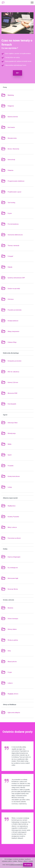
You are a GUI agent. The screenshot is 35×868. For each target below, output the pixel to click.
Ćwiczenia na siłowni (14, 538)
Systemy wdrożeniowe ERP (16, 278)
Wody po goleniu (13, 640)
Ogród (10, 455)
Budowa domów (13, 117)
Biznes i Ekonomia (13, 149)
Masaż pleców (12, 662)
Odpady (10, 267)
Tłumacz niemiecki (13, 246)
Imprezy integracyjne (14, 557)
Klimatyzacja (12, 433)
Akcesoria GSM (12, 393)
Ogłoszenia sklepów (14, 713)
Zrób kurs (11, 299)
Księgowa (11, 106)
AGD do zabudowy (13, 372)
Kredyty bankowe (13, 321)
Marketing (11, 95)
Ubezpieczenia (12, 138)
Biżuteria (10, 608)
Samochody (11, 160)
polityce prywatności (16, 865)
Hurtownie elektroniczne (15, 235)
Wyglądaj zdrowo (13, 694)
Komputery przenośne (15, 361)
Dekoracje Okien (13, 423)
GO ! (17, 73)
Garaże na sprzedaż (14, 289)
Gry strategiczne (13, 568)
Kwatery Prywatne (13, 517)
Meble (10, 444)
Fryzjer (10, 672)
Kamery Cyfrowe (13, 382)
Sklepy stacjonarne (13, 331)
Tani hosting (11, 203)
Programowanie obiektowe (16, 181)
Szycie (10, 213)
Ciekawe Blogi (12, 342)
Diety (9, 651)
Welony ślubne (12, 629)
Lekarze (10, 683)
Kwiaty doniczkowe (14, 476)
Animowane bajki (13, 578)
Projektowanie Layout (14, 192)
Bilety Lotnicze (12, 527)
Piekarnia (10, 170)
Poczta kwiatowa (13, 224)
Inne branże (11, 127)
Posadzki (10, 466)
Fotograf (10, 256)
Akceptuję (28, 865)
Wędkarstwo (12, 506)
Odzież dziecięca (13, 619)
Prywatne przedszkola (15, 310)
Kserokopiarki (12, 404)
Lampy (10, 487)
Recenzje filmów (13, 589)
